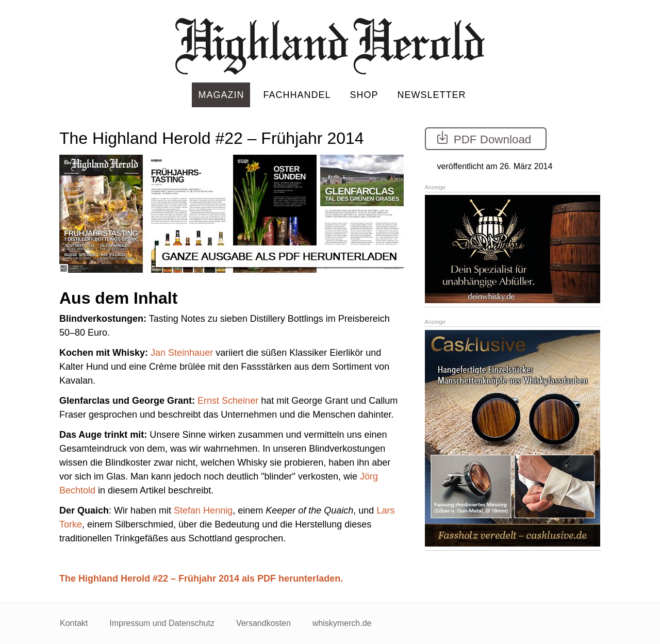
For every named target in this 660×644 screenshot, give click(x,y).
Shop (364, 95)
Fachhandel (297, 95)
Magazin (221, 95)
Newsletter (432, 95)
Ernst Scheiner (228, 401)
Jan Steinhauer (182, 353)
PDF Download (483, 138)
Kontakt (74, 623)
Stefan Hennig (203, 510)
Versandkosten (263, 623)
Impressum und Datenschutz (162, 623)
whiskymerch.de (342, 623)
